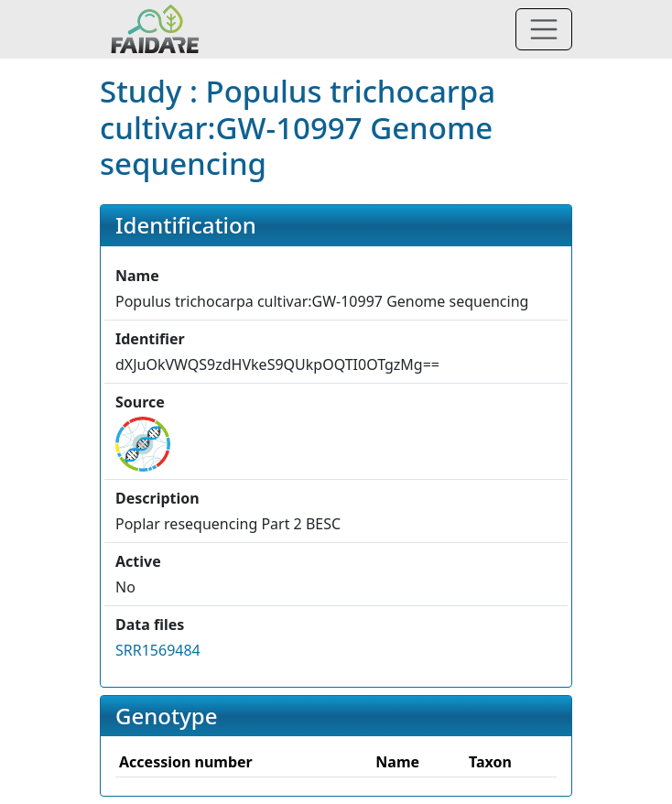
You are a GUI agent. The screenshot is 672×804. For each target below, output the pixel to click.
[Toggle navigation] (544, 29)
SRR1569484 (158, 650)
